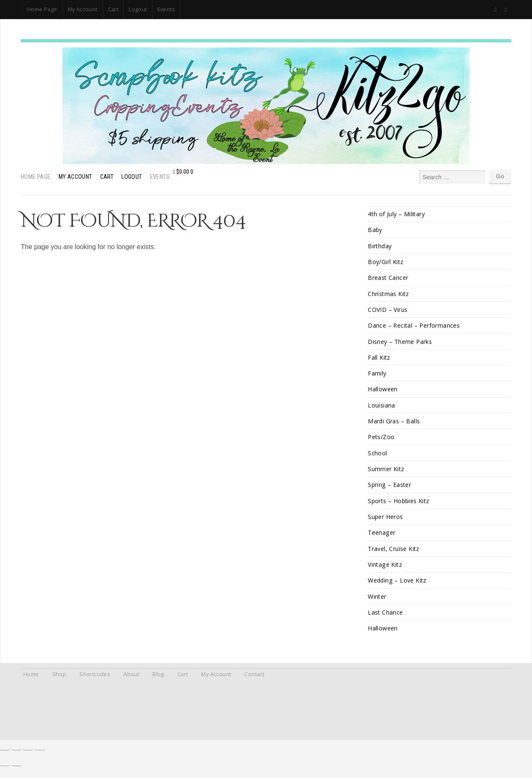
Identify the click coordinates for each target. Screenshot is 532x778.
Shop (59, 681)
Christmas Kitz (389, 295)
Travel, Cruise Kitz (394, 554)
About (131, 681)
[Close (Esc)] (40, 754)
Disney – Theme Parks (400, 343)
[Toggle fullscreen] (17, 754)
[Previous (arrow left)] (5, 770)
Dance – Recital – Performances (414, 327)
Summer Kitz (386, 473)
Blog (158, 681)
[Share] (28, 754)
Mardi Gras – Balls (394, 424)
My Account (83, 9)
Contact (254, 681)
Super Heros (386, 522)
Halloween (383, 392)
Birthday (380, 246)
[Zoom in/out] (5, 754)
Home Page (42, 9)
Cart (113, 9)
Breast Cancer (388, 279)
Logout (138, 9)
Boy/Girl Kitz (386, 263)
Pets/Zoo (381, 441)
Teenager (382, 537)
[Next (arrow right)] (17, 770)
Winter (377, 602)
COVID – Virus (388, 311)
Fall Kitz (379, 359)
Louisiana (382, 408)
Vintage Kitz (385, 570)
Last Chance (385, 619)
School (377, 457)
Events (166, 9)
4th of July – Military (397, 214)
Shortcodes (95, 681)
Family (377, 376)
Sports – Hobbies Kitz (400, 505)
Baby (375, 230)
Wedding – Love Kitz (398, 586)
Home (31, 681)
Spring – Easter (390, 489)
